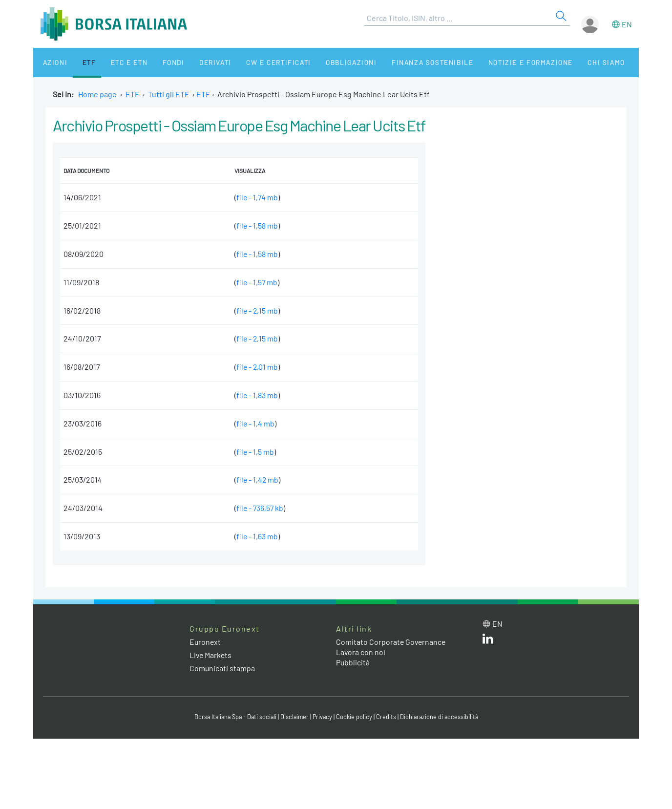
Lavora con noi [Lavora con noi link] (361, 652)
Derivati (195, 62)
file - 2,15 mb (256, 310)
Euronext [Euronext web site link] (206, 642)
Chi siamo (572, 62)
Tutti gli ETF (168, 94)
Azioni (51, 62)
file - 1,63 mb (255, 536)
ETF (81, 62)
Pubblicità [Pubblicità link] (353, 662)
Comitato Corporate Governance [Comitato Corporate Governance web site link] (392, 642)
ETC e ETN (117, 62)
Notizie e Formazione (500, 62)
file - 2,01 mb (256, 367)
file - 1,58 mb (255, 225)
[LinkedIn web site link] (488, 641)
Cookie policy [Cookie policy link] (356, 717)
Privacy (323, 717)
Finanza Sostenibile (404, 62)
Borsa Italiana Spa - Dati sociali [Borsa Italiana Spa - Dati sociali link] (233, 717)
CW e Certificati (256, 62)
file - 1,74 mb (256, 197)
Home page (97, 94)
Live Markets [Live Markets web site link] (211, 655)
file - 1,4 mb (254, 423)
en (627, 24)
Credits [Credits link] (388, 717)
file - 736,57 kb (259, 508)
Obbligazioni (325, 62)
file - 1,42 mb (256, 479)
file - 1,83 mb (255, 395)
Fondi (157, 62)
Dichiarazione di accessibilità (441, 717)
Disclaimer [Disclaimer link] (294, 717)
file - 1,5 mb (253, 452)
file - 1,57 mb (255, 282)
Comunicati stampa (222, 668)
